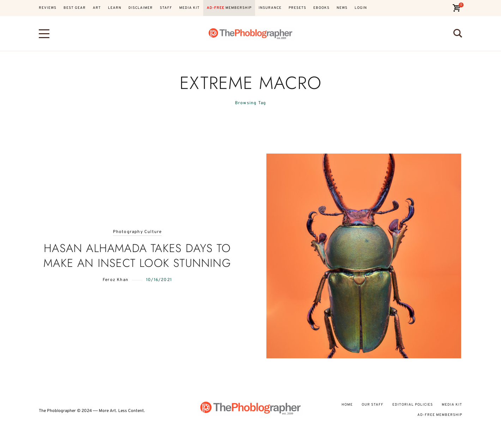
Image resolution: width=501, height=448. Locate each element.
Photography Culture (137, 232)
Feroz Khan (116, 280)
